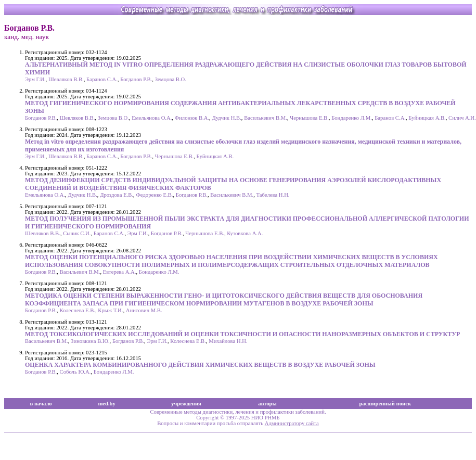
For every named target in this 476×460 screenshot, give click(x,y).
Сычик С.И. (77, 233)
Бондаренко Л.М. (352, 118)
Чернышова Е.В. (309, 118)
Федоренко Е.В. (154, 195)
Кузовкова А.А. (245, 233)
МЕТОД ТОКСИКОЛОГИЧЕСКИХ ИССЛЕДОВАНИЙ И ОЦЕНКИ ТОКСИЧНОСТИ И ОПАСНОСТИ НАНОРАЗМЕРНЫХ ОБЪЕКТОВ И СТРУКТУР (242, 334)
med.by (106, 404)
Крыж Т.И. (110, 310)
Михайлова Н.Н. (228, 341)
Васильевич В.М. (80, 272)
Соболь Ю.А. (75, 372)
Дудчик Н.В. (226, 118)
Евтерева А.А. (120, 272)
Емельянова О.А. (152, 118)
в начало (41, 404)
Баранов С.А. (102, 79)
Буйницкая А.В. (427, 118)
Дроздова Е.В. (117, 195)
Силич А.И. (462, 118)
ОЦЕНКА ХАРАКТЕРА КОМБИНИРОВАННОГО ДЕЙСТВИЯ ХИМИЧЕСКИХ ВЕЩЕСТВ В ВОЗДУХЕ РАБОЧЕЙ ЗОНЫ (200, 365)
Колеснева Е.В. (78, 310)
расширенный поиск (385, 404)
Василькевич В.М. (266, 118)
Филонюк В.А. (192, 118)
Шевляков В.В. (66, 79)
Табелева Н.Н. (273, 195)
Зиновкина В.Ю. (90, 341)
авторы (267, 404)
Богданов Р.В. (136, 79)
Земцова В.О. (171, 79)
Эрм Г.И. (35, 79)
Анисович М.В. (144, 310)
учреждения (186, 404)
